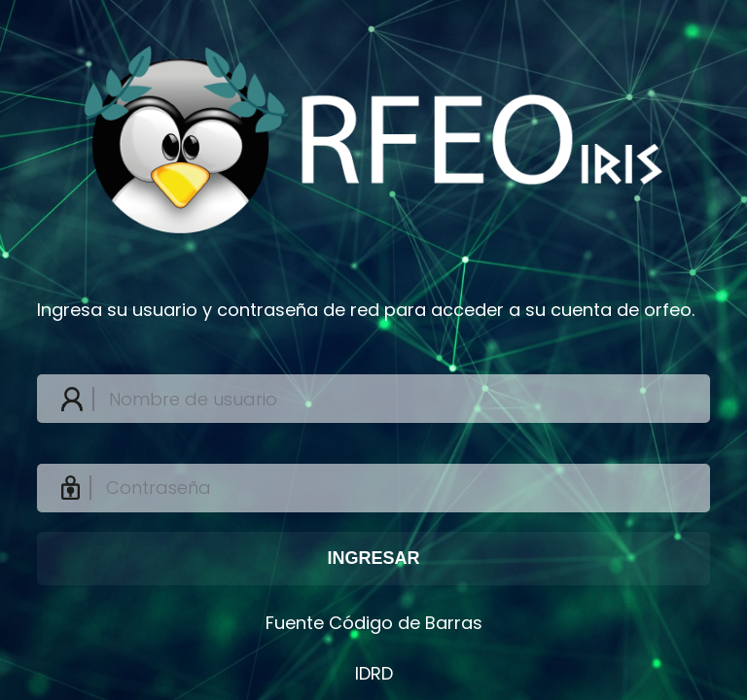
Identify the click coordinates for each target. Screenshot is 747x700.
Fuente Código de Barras (374, 623)
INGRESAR (373, 558)
